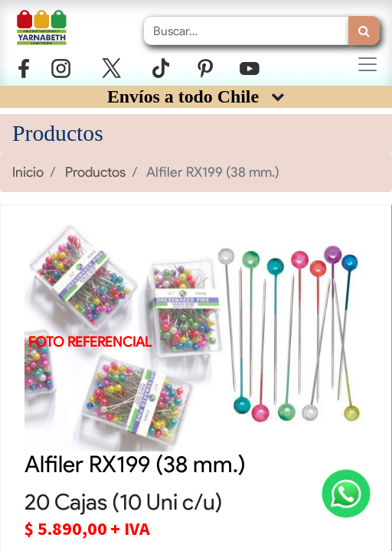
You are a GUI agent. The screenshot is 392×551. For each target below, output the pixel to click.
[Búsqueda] (364, 31)
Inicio (28, 172)
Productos (95, 172)
